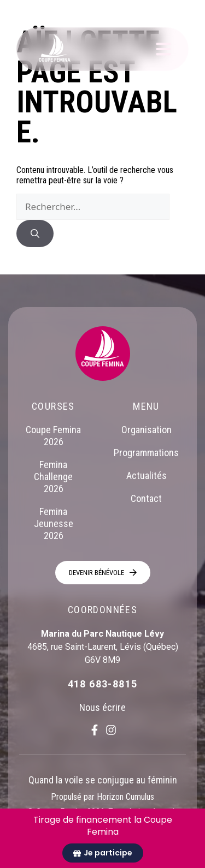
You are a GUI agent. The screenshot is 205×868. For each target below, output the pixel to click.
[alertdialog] (102, 838)
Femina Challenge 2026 (53, 477)
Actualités (147, 475)
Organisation (147, 430)
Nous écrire (102, 707)
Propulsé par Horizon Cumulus (102, 797)
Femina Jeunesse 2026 (54, 523)
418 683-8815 (103, 684)
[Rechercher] (35, 234)
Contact (146, 498)
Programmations (146, 453)
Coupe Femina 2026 (53, 436)
